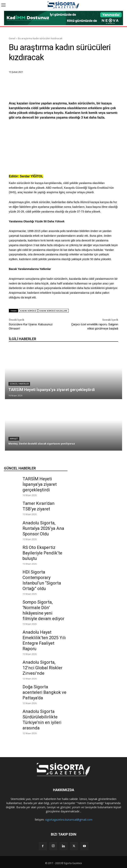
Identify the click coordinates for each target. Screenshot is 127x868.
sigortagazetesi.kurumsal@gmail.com (69, 820)
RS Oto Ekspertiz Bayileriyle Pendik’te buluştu (42, 553)
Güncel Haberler (19, 384)
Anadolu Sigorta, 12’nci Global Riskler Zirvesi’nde (42, 668)
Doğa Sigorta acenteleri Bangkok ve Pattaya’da (44, 692)
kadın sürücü (28, 311)
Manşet (14, 439)
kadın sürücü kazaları (53, 311)
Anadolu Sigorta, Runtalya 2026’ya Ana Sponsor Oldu (43, 528)
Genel (12, 38)
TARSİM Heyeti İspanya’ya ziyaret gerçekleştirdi (40, 484)
